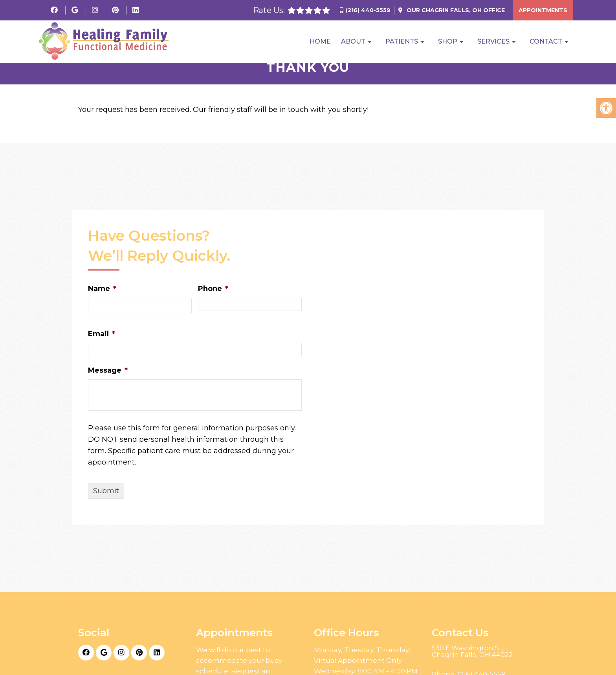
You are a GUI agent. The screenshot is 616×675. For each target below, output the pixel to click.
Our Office (455, 10)
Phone (213, 289)
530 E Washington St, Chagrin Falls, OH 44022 (472, 651)
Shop (448, 42)
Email (102, 334)
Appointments (543, 10)
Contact (546, 42)
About (353, 42)
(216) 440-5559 (368, 10)
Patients (402, 42)
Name (102, 289)
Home (320, 42)
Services (493, 42)
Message (108, 370)
